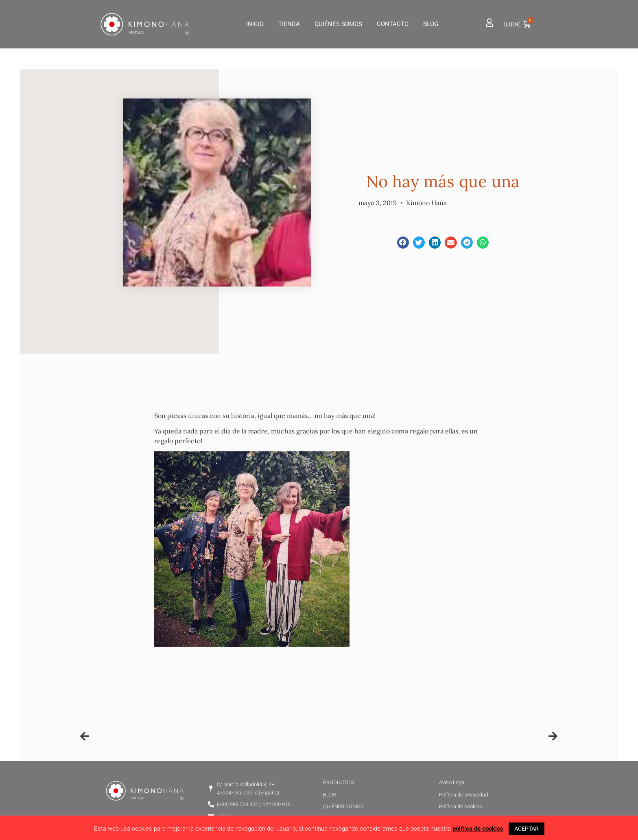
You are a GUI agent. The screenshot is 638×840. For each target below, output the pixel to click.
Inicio (255, 24)
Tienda (289, 24)
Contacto (393, 24)
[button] (403, 242)
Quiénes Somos (338, 24)
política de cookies (478, 829)
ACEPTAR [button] (527, 829)
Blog (431, 24)
